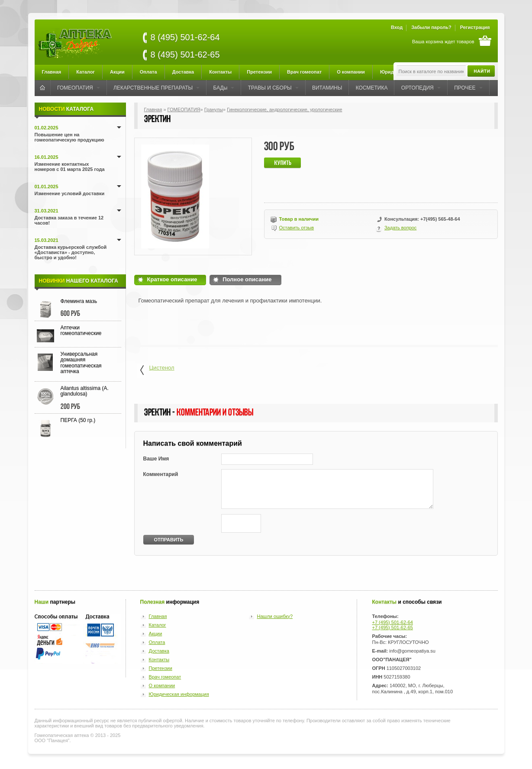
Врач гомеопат (304, 72)
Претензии (259, 72)
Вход (397, 27)
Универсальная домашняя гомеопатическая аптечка (81, 363)
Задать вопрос (400, 228)
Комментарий (161, 474)
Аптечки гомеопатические (81, 330)
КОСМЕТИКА (372, 88)
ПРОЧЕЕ (468, 88)
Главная (52, 72)
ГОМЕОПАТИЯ (79, 88)
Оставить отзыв (297, 228)
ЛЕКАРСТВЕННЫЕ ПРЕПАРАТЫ (156, 88)
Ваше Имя (156, 459)
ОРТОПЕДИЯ (421, 88)
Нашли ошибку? (275, 616)
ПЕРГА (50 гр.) (78, 420)
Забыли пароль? (431, 27)
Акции (117, 72)
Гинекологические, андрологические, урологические (284, 109)
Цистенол (156, 371)
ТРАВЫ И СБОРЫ (273, 88)
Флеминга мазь (79, 301)
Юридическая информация (179, 694)
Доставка (183, 72)
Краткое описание (172, 279)
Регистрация (475, 27)
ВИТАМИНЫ (327, 88)
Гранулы (214, 109)
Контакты (220, 72)
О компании (351, 72)
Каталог (85, 72)
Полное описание (247, 279)
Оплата (148, 72)
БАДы (224, 88)
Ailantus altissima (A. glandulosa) (85, 391)
